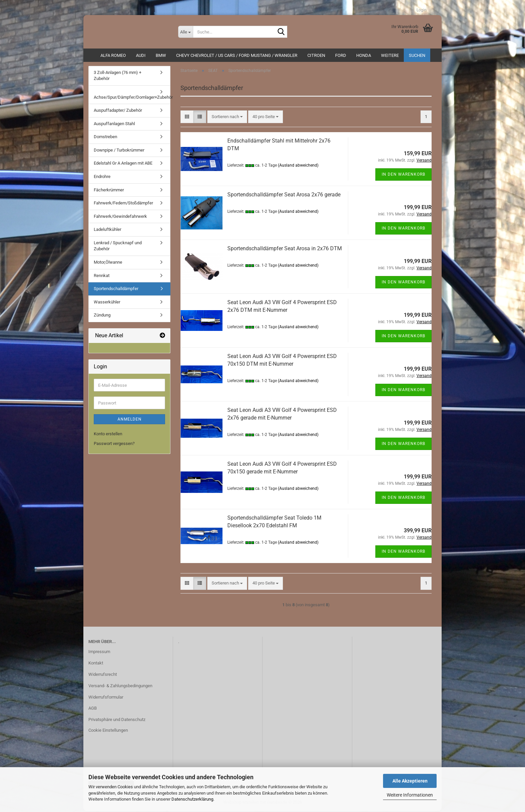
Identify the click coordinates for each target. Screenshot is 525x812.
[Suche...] (185, 32)
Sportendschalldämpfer (116, 290)
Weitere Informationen (410, 795)
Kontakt (96, 664)
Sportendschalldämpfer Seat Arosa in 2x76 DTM (285, 249)
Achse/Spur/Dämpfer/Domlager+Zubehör (132, 98)
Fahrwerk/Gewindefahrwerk (120, 217)
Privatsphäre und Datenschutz (117, 721)
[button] (187, 118)
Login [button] (420, 10)
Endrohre (102, 178)
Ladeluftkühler (107, 231)
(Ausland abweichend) (298, 166)
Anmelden (130, 421)
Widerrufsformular (106, 698)
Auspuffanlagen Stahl (114, 125)
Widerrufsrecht (103, 675)
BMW (161, 55)
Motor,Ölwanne (108, 263)
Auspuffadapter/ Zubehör (118, 112)
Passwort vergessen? (114, 445)
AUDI (141, 55)
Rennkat (102, 277)
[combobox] (227, 118)
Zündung (102, 316)
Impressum (99, 653)
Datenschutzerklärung (192, 799)
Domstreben (105, 138)
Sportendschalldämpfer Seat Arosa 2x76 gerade (284, 196)
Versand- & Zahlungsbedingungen (120, 687)
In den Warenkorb (403, 175)
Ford (341, 55)
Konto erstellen (108, 435)
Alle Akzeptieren (410, 781)
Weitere (390, 55)
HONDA (364, 55)
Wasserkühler (107, 303)
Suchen (417, 55)
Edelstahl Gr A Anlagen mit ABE (123, 164)
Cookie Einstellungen (108, 732)
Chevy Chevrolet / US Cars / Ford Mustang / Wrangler (237, 55)
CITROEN (316, 55)
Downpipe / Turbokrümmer (119, 151)
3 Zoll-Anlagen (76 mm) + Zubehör (118, 77)
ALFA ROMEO (113, 55)
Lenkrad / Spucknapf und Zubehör (118, 247)
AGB (93, 709)
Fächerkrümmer (109, 191)
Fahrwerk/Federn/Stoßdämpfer (123, 204)
